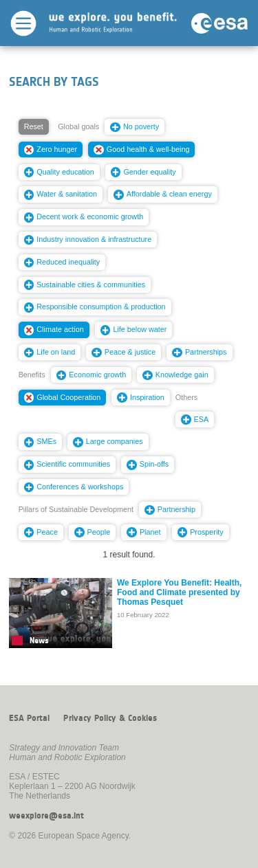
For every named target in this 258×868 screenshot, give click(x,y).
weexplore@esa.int (46, 816)
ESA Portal (29, 718)
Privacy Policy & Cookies (110, 718)
